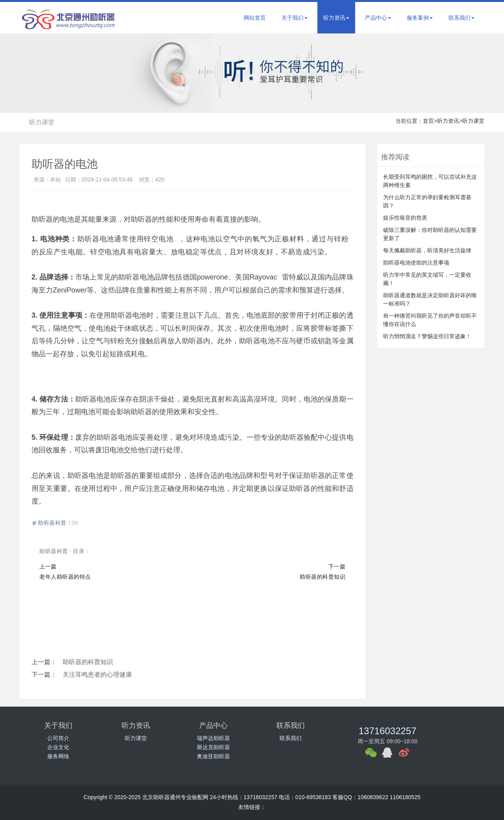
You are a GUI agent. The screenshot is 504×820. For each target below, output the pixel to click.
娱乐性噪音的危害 (405, 218)
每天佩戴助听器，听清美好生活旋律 (427, 250)
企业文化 (58, 747)
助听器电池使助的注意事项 (416, 263)
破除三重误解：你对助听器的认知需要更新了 (430, 234)
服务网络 (58, 756)
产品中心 (378, 18)
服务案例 (420, 18)
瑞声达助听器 (213, 738)
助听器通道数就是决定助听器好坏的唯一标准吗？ (430, 299)
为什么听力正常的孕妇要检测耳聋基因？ (427, 201)
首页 (428, 121)
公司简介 (58, 738)
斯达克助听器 (213, 747)
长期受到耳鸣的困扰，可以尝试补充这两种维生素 (430, 181)
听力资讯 (336, 18)
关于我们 (295, 18)
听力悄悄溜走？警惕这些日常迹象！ (427, 336)
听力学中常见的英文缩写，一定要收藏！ (427, 279)
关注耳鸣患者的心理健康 (97, 675)
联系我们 (461, 18)
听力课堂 (42, 122)
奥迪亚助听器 (213, 756)
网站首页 (255, 18)
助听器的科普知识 (88, 662)
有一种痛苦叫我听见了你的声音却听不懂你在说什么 (430, 320)
